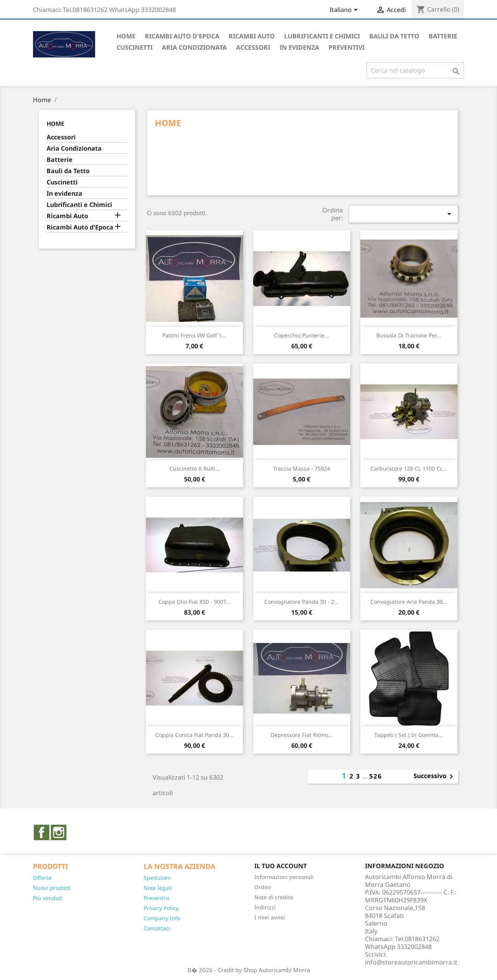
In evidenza (299, 47)
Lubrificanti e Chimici (322, 36)
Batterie (443, 36)
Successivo (435, 777)
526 (376, 776)
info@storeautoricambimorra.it (411, 962)
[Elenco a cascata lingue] (345, 10)
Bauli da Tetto (394, 36)
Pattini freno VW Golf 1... (194, 335)
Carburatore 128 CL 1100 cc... (409, 468)
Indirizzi (265, 907)
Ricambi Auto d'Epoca (182, 36)
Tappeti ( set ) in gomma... (409, 735)
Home (126, 36)
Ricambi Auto (67, 216)
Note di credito (274, 897)
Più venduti (48, 898)
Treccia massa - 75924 (302, 468)
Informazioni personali (284, 877)
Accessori (253, 47)
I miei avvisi (270, 917)
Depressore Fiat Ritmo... (302, 735)
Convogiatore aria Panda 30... (409, 602)
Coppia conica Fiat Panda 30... (195, 735)
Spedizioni (157, 878)
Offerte (42, 878)
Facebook (42, 832)
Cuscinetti (135, 47)
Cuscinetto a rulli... (195, 468)
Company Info (162, 918)
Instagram (59, 832)
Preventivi (156, 898)
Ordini (263, 887)
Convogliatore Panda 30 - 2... (302, 602)
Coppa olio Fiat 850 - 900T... (195, 602)
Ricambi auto (252, 36)
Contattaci (157, 928)
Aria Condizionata (194, 47)
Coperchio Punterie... (302, 335)
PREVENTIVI (347, 47)
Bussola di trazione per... (409, 335)
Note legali (158, 888)
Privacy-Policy (161, 908)
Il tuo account (281, 866)
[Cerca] (415, 70)
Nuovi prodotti (52, 888)
